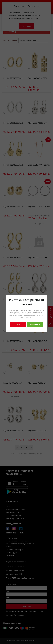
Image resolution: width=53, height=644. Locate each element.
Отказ (18, 324)
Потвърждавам (35, 324)
